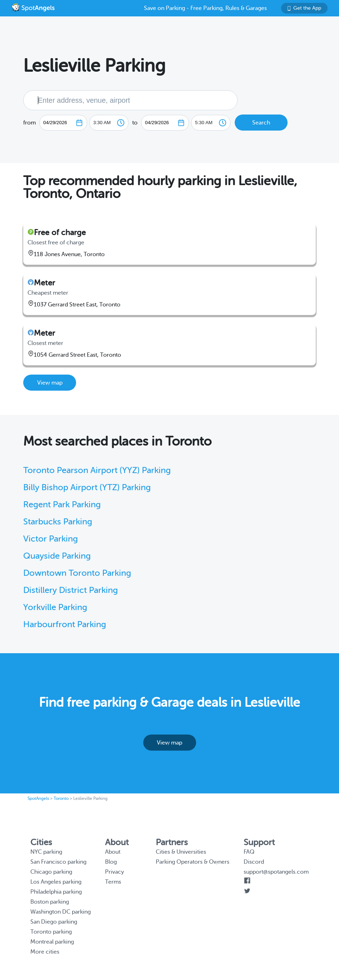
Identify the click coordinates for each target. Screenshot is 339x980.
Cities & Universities (181, 852)
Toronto (61, 798)
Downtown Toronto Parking (77, 573)
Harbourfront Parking (65, 624)
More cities (45, 952)
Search (261, 123)
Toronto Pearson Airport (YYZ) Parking (97, 470)
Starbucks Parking (58, 522)
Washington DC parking (61, 912)
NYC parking (46, 852)
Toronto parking (51, 932)
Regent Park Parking (62, 505)
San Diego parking (54, 922)
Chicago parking (51, 872)
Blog (111, 862)
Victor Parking (51, 539)
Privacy (114, 872)
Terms (113, 882)
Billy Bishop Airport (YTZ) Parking (87, 488)
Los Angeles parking (56, 882)
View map (50, 383)
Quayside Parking (57, 556)
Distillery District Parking (71, 590)
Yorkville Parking (55, 607)
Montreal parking (52, 942)
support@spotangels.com (276, 872)
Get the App (304, 8)
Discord (254, 862)
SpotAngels (38, 798)
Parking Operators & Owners (193, 862)
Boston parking (50, 902)
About (113, 852)
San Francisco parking (58, 862)
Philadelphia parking (56, 892)
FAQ (249, 852)
